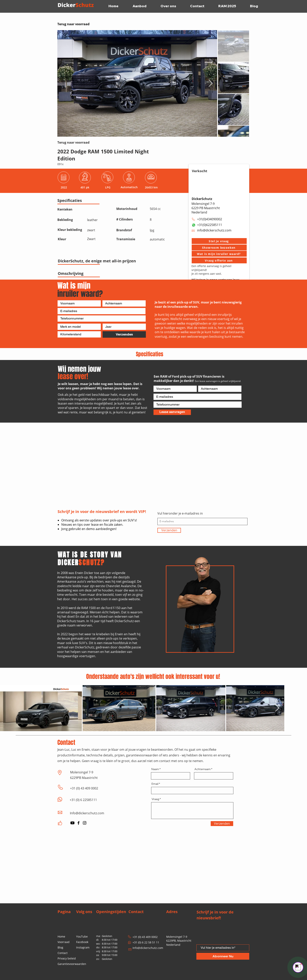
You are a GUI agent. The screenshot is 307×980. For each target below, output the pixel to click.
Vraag (155, 799)
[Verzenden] (124, 334)
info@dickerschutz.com (214, 230)
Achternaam (203, 769)
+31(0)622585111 (210, 225)
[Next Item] (211, 83)
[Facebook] (79, 823)
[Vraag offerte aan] (219, 260)
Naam (155, 769)
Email (155, 784)
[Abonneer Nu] (223, 956)
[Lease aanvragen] (172, 412)
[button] (219, 241)
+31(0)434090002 (210, 219)
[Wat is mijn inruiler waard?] (219, 254)
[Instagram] (85, 823)
